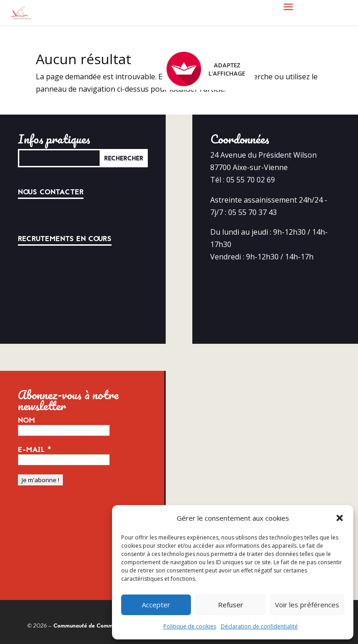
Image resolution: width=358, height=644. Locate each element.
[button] (340, 518)
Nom (26, 420)
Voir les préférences (307, 605)
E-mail (35, 450)
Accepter (156, 605)
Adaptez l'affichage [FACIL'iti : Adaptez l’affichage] (206, 69)
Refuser (231, 605)
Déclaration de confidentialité (259, 626)
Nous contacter (51, 192)
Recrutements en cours (65, 239)
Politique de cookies (190, 626)
